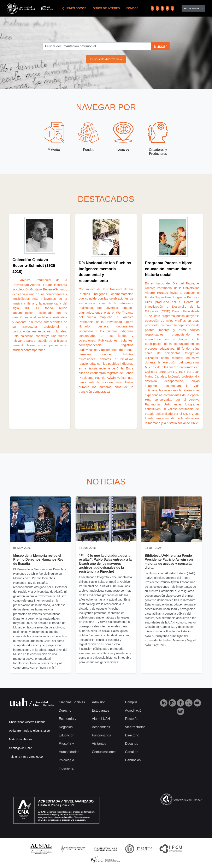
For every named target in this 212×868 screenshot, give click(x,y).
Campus (131, 702)
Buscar (160, 46)
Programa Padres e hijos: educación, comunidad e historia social (169, 269)
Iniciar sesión (192, 8)
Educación (67, 735)
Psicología (66, 760)
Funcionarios (101, 735)
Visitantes (99, 744)
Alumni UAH (101, 719)
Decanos (132, 744)
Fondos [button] (133, 8)
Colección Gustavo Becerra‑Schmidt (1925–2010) (35, 266)
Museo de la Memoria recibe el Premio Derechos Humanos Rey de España (38, 559)
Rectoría (131, 719)
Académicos (101, 727)
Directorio (132, 735)
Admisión (99, 702)
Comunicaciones (104, 752)
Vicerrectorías (135, 727)
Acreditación (134, 710)
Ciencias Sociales (72, 702)
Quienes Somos (74, 8)
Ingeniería (66, 768)
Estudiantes (101, 710)
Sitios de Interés (106, 8)
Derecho (65, 710)
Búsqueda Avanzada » (106, 59)
